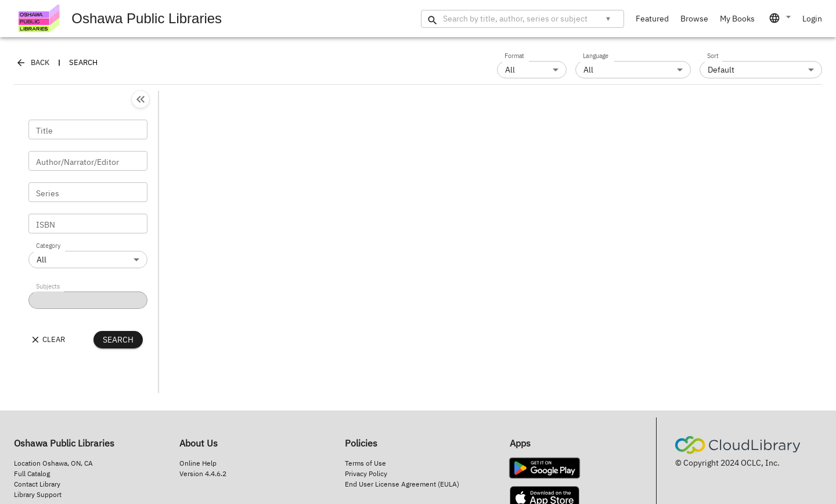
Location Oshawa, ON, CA (53, 463)
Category (48, 246)
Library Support (38, 494)
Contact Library (37, 484)
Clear (48, 340)
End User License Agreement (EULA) (402, 484)
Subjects (48, 287)
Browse (694, 19)
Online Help (198, 463)
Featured (652, 19)
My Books (737, 19)
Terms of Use (365, 463)
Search (118, 340)
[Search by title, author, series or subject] (518, 19)
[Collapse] (140, 99)
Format (514, 56)
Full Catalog (32, 474)
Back (33, 63)
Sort (713, 56)
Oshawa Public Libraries (120, 19)
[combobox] (781, 18)
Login (812, 19)
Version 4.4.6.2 (203, 474)
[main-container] (418, 205)
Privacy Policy (366, 474)
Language (596, 56)
